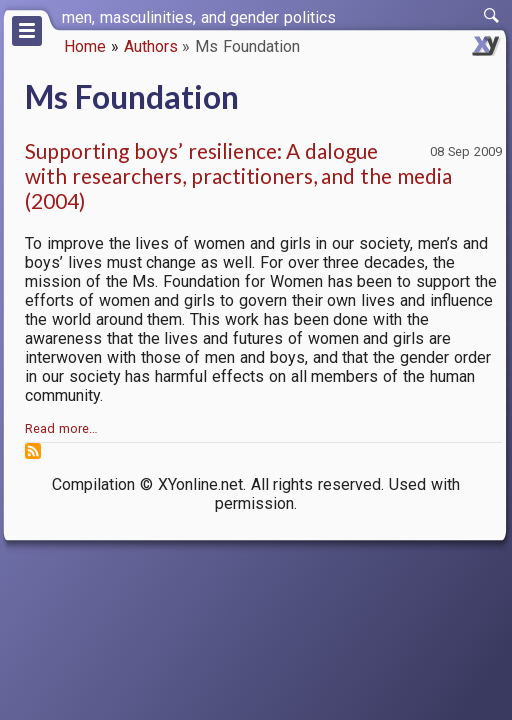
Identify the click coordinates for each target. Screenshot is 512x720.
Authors (151, 46)
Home (85, 46)
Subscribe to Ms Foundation (33, 451)
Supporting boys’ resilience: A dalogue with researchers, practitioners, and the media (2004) (238, 175)
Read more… (61, 428)
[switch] (492, 16)
